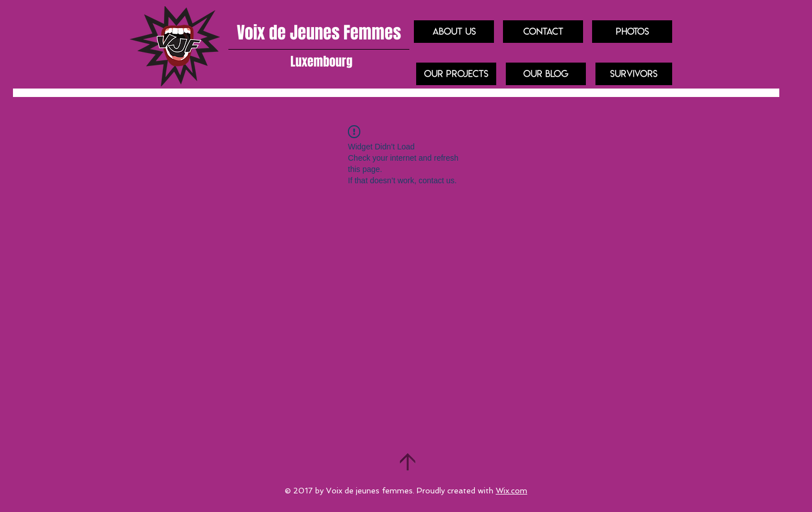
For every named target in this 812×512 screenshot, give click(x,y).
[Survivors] (634, 74)
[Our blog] (546, 74)
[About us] (454, 32)
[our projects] (456, 74)
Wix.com (511, 491)
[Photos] (632, 32)
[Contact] (543, 32)
